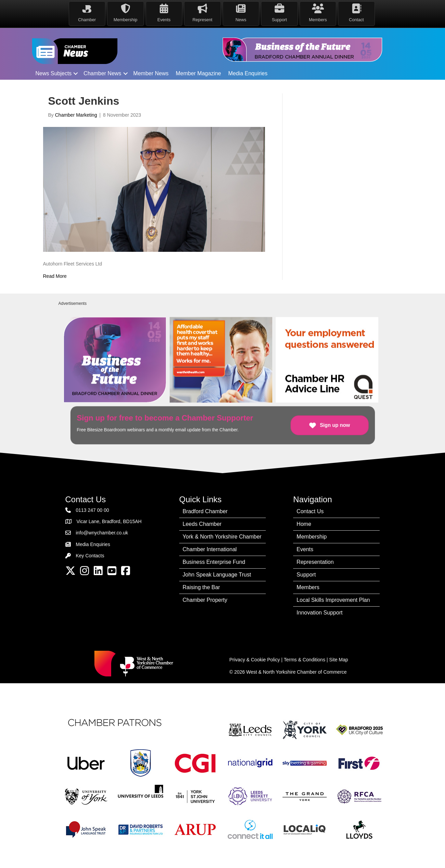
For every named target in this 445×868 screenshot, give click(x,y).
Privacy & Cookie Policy (255, 660)
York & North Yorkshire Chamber (222, 537)
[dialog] (432, 854)
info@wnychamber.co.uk (102, 533)
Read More (55, 276)
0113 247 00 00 (93, 510)
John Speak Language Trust (217, 575)
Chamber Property (205, 600)
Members (308, 587)
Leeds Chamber (202, 524)
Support (306, 575)
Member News (151, 73)
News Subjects (54, 73)
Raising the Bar (201, 587)
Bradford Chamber (205, 511)
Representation (315, 562)
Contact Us (310, 511)
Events (305, 549)
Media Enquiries (248, 73)
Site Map (338, 660)
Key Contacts (90, 556)
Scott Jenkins (84, 101)
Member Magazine (199, 73)
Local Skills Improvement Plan (333, 600)
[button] (76, 74)
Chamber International (210, 549)
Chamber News (102, 73)
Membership (312, 537)
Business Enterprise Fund (214, 562)
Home (304, 524)
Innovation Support (319, 613)
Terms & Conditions (305, 660)
